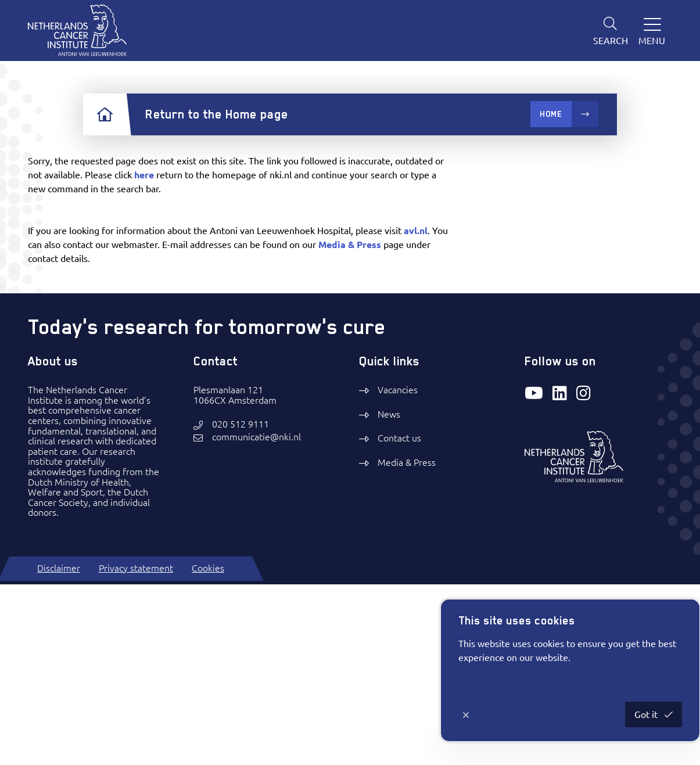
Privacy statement (136, 749)
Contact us (399, 619)
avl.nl (416, 412)
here (144, 356)
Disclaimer (59, 749)
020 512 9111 (240, 606)
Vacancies (398, 571)
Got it (647, 714)
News (389, 595)
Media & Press (350, 426)
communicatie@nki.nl (256, 618)
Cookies (208, 749)
